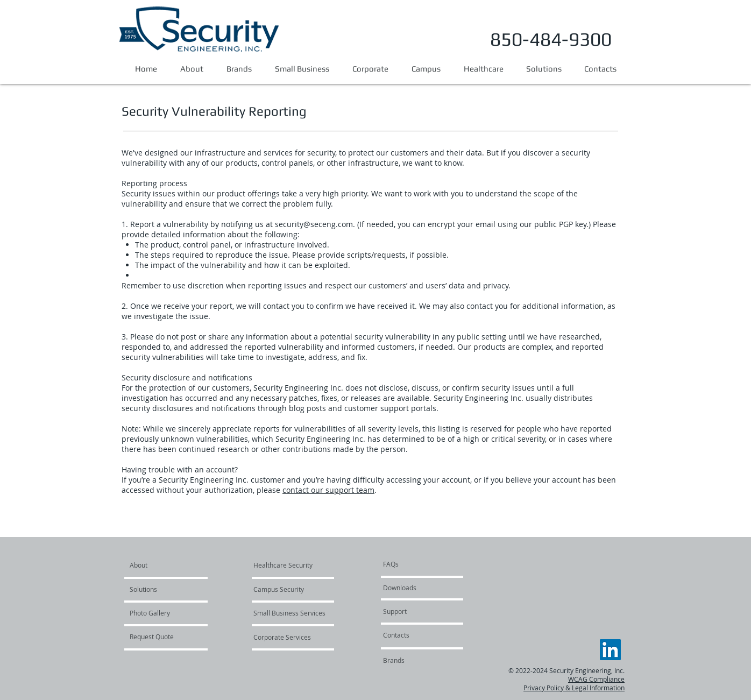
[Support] (412, 611)
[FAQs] (415, 564)
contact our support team (328, 490)
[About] (171, 565)
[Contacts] (422, 635)
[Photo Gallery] (159, 613)
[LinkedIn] (610, 650)
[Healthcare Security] (283, 565)
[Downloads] (415, 588)
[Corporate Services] (282, 637)
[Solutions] (161, 589)
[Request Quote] (158, 637)
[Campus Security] (284, 589)
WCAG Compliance (596, 679)
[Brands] (394, 660)
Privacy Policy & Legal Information (574, 688)
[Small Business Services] (289, 613)
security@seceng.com (314, 224)
